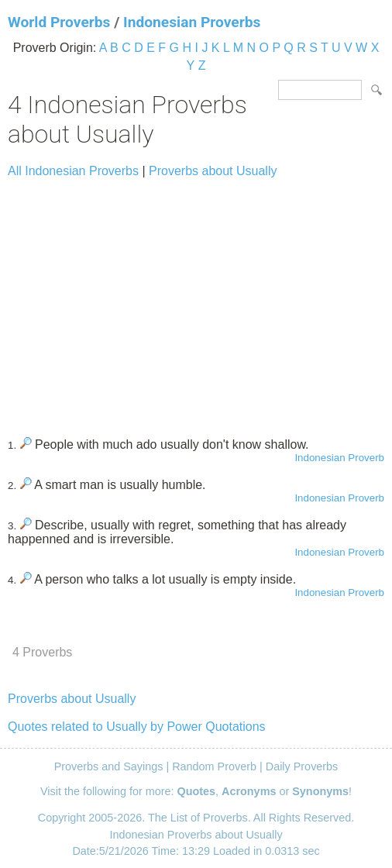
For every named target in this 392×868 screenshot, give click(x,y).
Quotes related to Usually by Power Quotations (137, 727)
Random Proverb (214, 766)
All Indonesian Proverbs (73, 171)
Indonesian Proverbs (192, 22)
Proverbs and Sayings (109, 766)
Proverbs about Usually (213, 171)
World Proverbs (59, 22)
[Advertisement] (196, 301)
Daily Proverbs (302, 766)
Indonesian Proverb (339, 458)
